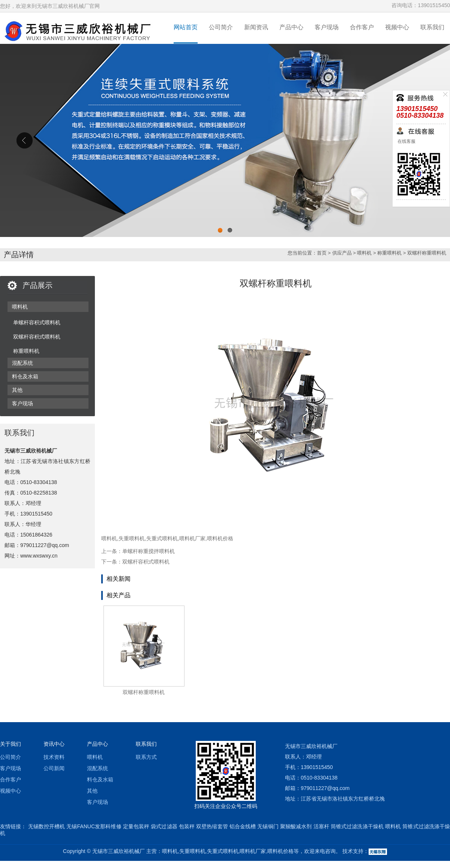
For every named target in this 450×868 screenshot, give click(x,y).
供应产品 (342, 253)
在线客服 (406, 141)
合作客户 (362, 27)
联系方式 (146, 757)
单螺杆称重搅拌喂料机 (148, 551)
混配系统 (22, 363)
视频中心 (397, 27)
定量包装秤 (136, 826)
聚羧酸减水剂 (296, 826)
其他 (17, 390)
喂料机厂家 (192, 538)
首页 (322, 253)
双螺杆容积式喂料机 (37, 337)
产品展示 (37, 285)
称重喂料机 (389, 253)
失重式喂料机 (162, 538)
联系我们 (432, 27)
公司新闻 (54, 768)
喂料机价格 (220, 538)
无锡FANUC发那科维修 (94, 826)
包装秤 (187, 826)
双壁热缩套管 (212, 826)
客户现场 (327, 27)
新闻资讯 (256, 27)
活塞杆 (321, 826)
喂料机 (364, 253)
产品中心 (291, 27)
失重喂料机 (132, 538)
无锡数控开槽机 (47, 826)
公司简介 (221, 27)
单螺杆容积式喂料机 (37, 322)
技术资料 (54, 757)
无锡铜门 (268, 826)
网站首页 (186, 27)
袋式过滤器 (164, 826)
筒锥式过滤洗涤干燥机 (357, 826)
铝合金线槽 (243, 826)
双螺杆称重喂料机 (427, 253)
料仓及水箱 (25, 376)
